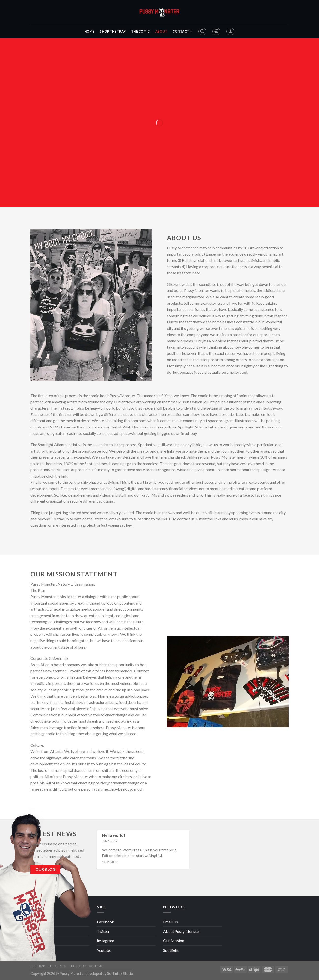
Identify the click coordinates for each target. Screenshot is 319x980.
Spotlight (171, 950)
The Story (39, 941)
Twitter (103, 931)
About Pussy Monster (182, 931)
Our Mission (174, 941)
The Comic (140, 31)
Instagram (105, 941)
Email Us (171, 922)
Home (89, 31)
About (161, 31)
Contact (182, 31)
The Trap (38, 922)
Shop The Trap (113, 31)
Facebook (105, 922)
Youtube (104, 950)
